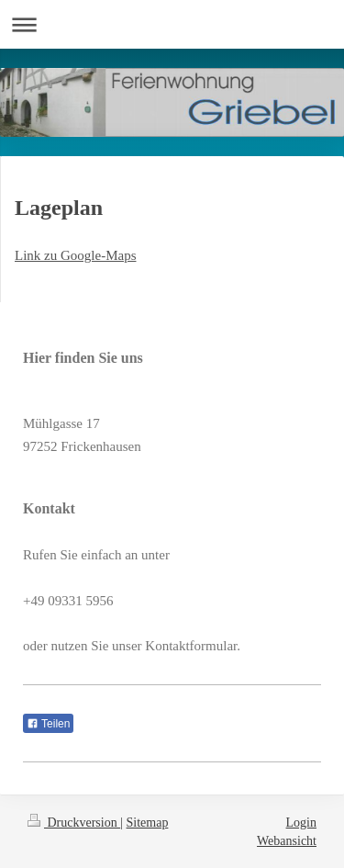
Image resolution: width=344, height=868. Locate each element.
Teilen (48, 724)
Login (301, 823)
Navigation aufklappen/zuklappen (172, 24)
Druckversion (74, 823)
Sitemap (148, 823)
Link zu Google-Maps (75, 255)
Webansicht (287, 841)
